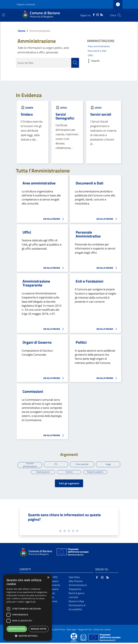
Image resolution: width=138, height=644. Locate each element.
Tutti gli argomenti (69, 485)
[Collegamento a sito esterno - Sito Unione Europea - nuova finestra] (72, 554)
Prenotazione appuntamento (52, 584)
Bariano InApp (76, 602)
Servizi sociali (101, 114)
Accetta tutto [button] (17, 629)
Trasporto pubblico (95, 473)
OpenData (74, 578)
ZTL (56, 465)
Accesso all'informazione (30, 465)
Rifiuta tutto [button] (39, 629)
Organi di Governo (37, 343)
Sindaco (27, 114)
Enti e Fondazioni (89, 281)
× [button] (48, 578)
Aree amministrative (99, 46)
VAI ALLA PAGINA (54, 219)
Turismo (69, 473)
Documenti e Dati (97, 51)
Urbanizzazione (43, 473)
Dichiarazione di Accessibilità (77, 609)
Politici (81, 343)
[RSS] (102, 14)
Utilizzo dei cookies (102, 631)
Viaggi (108, 465)
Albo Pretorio (76, 582)
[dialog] (28, 607)
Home (22, 31)
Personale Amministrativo (88, 234)
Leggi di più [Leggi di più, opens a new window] (30, 602)
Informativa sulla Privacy (53, 631)
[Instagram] (98, 14)
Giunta (29, 108)
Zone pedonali (82, 465)
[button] (92, 61)
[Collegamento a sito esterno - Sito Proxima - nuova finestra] (74, 639)
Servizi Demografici (65, 116)
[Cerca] (119, 15)
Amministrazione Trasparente (36, 283)
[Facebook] (94, 14)
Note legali (72, 631)
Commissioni (33, 392)
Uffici (90, 55)
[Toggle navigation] (4, 15)
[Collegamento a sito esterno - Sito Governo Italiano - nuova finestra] (84, 639)
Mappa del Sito (85, 631)
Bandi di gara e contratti (77, 596)
